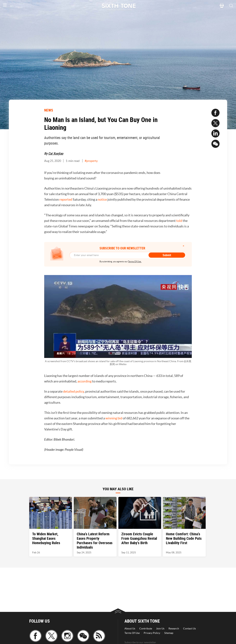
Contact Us (189, 628)
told (179, 221)
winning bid (114, 418)
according (85, 381)
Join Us (160, 628)
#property (91, 161)
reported (66, 199)
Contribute (146, 628)
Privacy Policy (152, 633)
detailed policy (74, 391)
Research (174, 628)
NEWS (49, 110)
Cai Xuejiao (56, 153)
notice (102, 199)
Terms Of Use (132, 633)
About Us (130, 628)
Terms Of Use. (135, 261)
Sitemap (169, 633)
